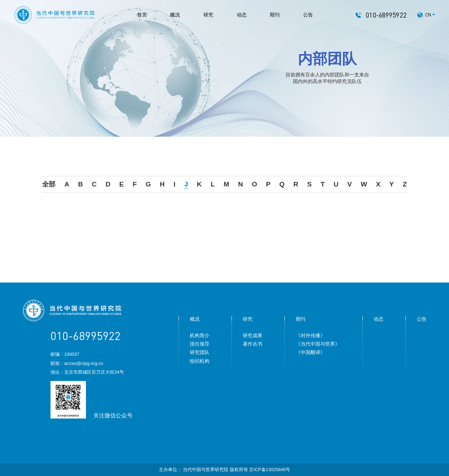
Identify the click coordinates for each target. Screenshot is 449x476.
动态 (242, 15)
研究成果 (253, 335)
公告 (308, 15)
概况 (175, 15)
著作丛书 (253, 344)
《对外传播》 (310, 335)
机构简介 (200, 335)
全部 (49, 184)
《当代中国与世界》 (318, 344)
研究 (208, 15)
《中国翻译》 (310, 352)
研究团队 (200, 352)
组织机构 (200, 361)
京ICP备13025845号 (270, 470)
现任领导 (200, 344)
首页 (142, 15)
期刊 (275, 15)
